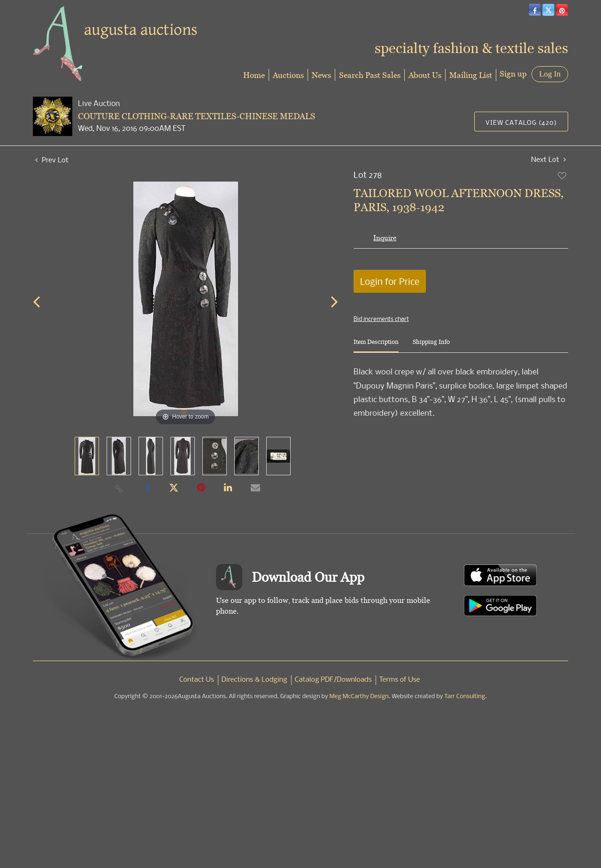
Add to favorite (562, 175)
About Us (425, 75)
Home (254, 75)
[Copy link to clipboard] (119, 488)
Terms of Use (400, 680)
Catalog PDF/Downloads (333, 680)
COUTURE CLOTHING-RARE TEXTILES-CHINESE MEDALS (196, 116)
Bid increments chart (381, 319)
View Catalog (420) (521, 122)
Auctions (288, 75)
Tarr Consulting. (465, 697)
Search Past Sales (370, 75)
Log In (550, 74)
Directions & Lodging (254, 680)
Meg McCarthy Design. (360, 697)
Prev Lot (52, 160)
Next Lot (548, 159)
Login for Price (390, 281)
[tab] (376, 346)
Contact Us (197, 680)
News (321, 75)
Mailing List (471, 75)
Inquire (385, 238)
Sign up (513, 73)
